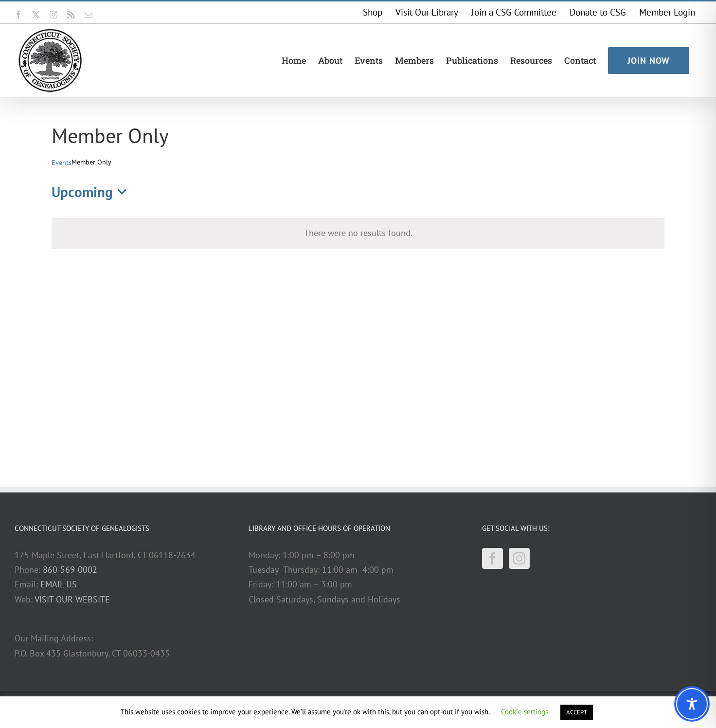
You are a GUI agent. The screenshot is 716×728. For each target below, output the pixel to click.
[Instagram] (519, 558)
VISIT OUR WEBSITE (72, 599)
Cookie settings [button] (525, 712)
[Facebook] (492, 558)
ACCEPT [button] (577, 712)
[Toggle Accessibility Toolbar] (692, 704)
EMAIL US (59, 584)
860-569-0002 (70, 570)
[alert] (358, 233)
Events (62, 163)
